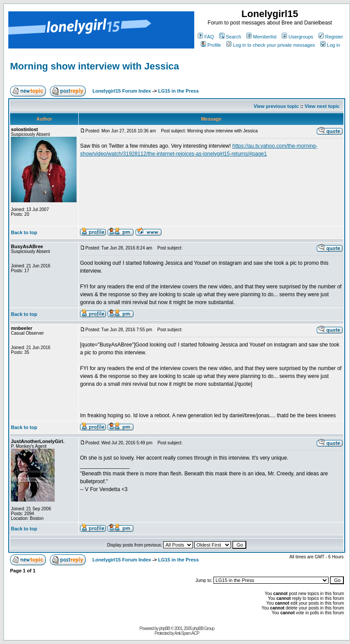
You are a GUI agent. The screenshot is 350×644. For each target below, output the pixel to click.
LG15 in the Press (178, 91)
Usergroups (297, 37)
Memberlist (261, 37)
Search (230, 37)
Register (331, 37)
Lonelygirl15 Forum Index (122, 91)
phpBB (164, 628)
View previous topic (276, 106)
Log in (330, 45)
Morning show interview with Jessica (94, 66)
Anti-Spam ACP (187, 633)
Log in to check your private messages (271, 45)
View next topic (322, 106)
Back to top (24, 232)
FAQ (206, 37)
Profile (211, 45)
